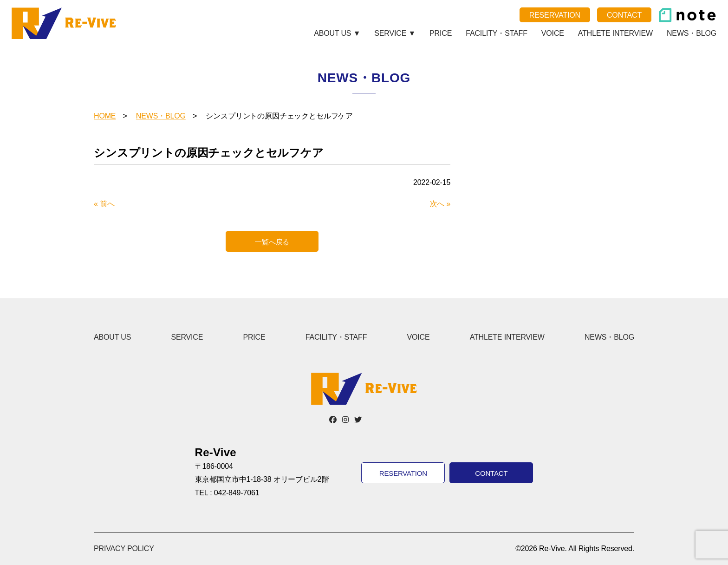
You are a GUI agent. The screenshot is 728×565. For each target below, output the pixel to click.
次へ (437, 204)
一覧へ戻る (272, 242)
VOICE (553, 33)
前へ (107, 204)
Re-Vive (65, 23)
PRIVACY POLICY (124, 549)
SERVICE (187, 337)
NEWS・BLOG (692, 33)
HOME (105, 116)
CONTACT (624, 15)
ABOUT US (112, 337)
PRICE (441, 33)
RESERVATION (555, 15)
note (687, 15)
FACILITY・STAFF (497, 33)
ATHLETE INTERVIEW (615, 33)
